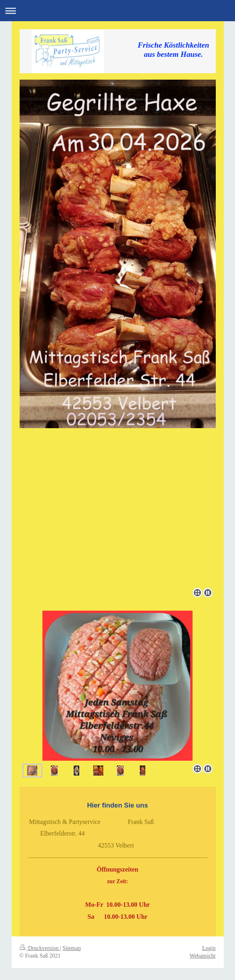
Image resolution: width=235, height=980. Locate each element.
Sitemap (72, 948)
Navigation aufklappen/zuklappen (117, 11)
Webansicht (203, 956)
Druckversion (40, 948)
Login (209, 948)
